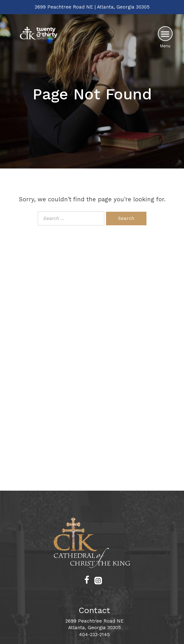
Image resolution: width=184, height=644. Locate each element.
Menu (165, 46)
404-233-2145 (94, 635)
